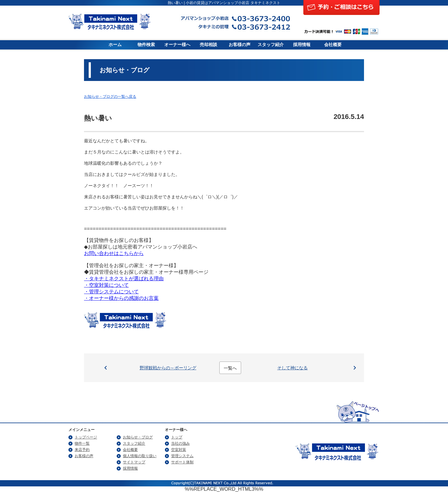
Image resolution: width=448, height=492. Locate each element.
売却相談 (208, 45)
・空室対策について (106, 285)
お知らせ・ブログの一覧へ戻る (110, 97)
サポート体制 (182, 462)
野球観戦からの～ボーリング (168, 368)
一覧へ (230, 368)
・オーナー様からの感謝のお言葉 (121, 298)
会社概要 (333, 45)
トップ (177, 437)
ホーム (115, 45)
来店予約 (82, 450)
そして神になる (292, 368)
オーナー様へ (177, 45)
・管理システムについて (111, 292)
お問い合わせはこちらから (114, 253)
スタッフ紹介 (271, 45)
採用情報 (302, 45)
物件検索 (146, 45)
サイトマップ (134, 462)
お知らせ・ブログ (138, 437)
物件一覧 (82, 443)
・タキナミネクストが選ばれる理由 (124, 279)
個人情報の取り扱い (140, 456)
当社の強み (180, 443)
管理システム (182, 456)
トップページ (86, 437)
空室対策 (179, 450)
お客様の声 (240, 45)
